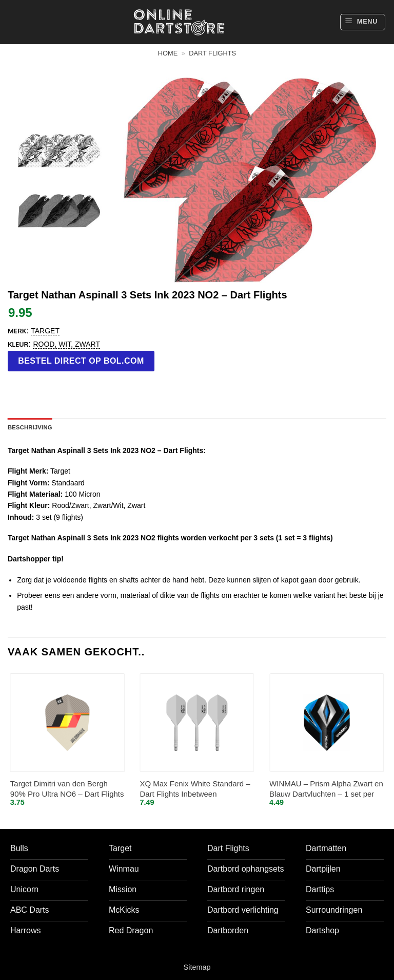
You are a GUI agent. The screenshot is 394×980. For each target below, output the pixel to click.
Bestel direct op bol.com (81, 361)
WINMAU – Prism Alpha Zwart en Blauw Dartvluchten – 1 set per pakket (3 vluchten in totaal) (326, 789)
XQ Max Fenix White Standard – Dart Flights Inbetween (195, 789)
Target (45, 331)
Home (168, 53)
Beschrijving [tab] (30, 427)
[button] (363, 22)
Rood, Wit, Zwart (66, 344)
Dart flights (212, 53)
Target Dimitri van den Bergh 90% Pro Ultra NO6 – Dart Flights (67, 789)
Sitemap (197, 967)
